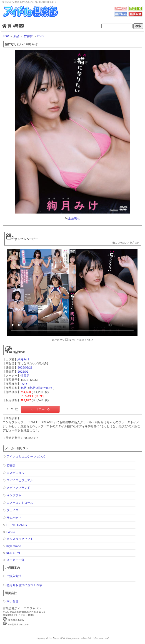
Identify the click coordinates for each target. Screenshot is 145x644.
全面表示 (72, 135)
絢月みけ (23, 359)
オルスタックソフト (20, 539)
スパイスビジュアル (20, 480)
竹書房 (28, 36)
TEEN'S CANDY (17, 525)
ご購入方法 (14, 576)
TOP (6, 36)
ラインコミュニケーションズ (26, 456)
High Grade (13, 546)
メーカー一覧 (15, 560)
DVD (40, 36)
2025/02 (23, 372)
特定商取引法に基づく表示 (24, 585)
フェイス (12, 510)
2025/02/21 (25, 367)
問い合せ (12, 601)
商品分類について (41, 388)
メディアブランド (18, 488)
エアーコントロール (20, 503)
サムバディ (14, 518)
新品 (16, 36)
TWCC (10, 532)
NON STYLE (14, 553)
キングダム (14, 495)
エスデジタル (15, 473)
